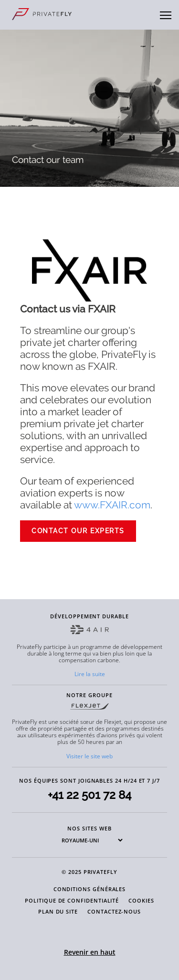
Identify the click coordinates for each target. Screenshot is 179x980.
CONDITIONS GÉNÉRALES (90, 889)
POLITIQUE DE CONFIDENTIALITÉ (72, 900)
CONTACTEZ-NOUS (114, 911)
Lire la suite (90, 674)
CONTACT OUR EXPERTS (78, 531)
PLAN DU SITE (58, 911)
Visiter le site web (89, 756)
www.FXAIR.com (112, 505)
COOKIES (141, 900)
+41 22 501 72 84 (89, 795)
